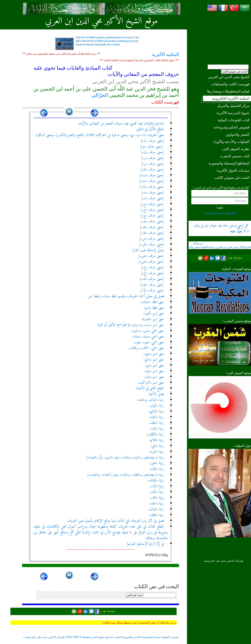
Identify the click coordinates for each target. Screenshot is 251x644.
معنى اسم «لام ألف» (151, 383)
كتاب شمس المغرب (235, 156)
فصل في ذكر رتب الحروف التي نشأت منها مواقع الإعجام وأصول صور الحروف (115, 521)
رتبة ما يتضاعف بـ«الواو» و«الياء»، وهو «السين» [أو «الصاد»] (125, 457)
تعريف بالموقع (170, 637)
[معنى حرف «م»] (152, 147)
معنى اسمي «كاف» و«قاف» (146, 348)
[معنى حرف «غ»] (152, 273)
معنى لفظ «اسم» (154, 308)
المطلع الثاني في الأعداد (150, 388)
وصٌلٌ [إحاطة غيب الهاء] (148, 250)
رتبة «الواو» (157, 406)
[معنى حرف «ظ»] (152, 233)
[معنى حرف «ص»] (151, 256)
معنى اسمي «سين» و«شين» (147, 331)
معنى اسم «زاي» (154, 360)
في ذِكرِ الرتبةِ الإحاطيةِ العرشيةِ (145, 544)
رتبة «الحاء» (157, 417)
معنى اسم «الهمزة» (153, 319)
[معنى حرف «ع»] (152, 267)
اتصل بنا (117, 637)
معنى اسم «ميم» (154, 365)
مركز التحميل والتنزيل (233, 106)
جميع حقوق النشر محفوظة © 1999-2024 (89, 637)
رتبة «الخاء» (157, 504)
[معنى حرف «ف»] (152, 279)
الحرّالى (100, 95)
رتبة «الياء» (157, 429)
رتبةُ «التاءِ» (157, 492)
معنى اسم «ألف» (154, 314)
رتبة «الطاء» (156, 423)
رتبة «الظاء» (156, 515)
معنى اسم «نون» (154, 371)
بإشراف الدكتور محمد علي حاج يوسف (45, 637)
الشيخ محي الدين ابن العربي (229, 77)
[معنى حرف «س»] (152, 239)
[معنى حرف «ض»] (151, 262)
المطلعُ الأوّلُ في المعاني (150, 129)
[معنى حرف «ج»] (152, 216)
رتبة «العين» (156, 463)
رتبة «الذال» (156, 509)
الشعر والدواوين (237, 134)
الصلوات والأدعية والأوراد (231, 142)
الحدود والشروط (131, 637)
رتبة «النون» (156, 452)
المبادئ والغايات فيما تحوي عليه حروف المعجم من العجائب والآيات (121, 123)
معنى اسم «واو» (154, 377)
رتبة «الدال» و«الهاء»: (150, 400)
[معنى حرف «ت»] (152, 181)
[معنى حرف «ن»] (152, 141)
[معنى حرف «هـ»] (152, 221)
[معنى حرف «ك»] (152, 170)
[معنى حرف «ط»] (152, 227)
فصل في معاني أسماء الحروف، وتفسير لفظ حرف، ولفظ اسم (126, 296)
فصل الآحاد (156, 394)
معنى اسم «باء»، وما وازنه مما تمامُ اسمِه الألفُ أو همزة (131, 325)
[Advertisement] (220, 37)
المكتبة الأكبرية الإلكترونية (231, 98)
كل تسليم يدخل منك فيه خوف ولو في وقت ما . (221, 228)
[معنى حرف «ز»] (153, 164)
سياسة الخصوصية (151, 637)
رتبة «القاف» (156, 481)
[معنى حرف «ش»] (152, 244)
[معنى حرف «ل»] (152, 152)
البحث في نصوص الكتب (235, 72)
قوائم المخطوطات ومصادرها (228, 91)
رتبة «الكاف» (155, 434)
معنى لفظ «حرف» (152, 302)
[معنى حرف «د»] (153, 193)
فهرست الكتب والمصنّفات (230, 84)
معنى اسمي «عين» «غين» (149, 342)
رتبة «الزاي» (156, 411)
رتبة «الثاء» (157, 498)
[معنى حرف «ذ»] (153, 198)
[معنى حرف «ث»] (152, 187)
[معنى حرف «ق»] (152, 285)
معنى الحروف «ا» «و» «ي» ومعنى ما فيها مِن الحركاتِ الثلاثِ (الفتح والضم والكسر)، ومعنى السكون (100, 135)
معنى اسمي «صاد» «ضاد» (148, 337)
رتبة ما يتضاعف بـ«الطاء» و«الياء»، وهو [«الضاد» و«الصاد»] (125, 475)
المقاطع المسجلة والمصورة (229, 163)
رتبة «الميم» (157, 446)
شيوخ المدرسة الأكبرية (233, 113)
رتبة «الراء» (157, 486)
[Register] (231, 213)
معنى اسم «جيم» (154, 354)
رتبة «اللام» (156, 440)
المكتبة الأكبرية (165, 54)
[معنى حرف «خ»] (152, 210)
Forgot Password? (213, 213)
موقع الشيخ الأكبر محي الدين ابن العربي (102, 21)
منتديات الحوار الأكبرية (233, 170)
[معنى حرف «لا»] (152, 290)
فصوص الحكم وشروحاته (231, 127)
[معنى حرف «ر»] (153, 158)
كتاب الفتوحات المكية (234, 120)
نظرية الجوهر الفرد (236, 149)
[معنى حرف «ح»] (152, 204)
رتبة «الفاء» (157, 469)
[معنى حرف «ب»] (152, 175)
